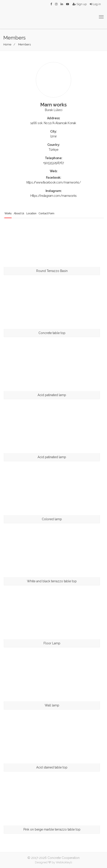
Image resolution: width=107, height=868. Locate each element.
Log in (95, 4)
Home (7, 44)
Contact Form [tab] (46, 213)
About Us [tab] (19, 213)
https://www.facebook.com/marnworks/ (54, 182)
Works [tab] (8, 213)
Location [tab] (31, 213)
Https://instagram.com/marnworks (53, 196)
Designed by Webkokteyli (53, 862)
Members (24, 44)
